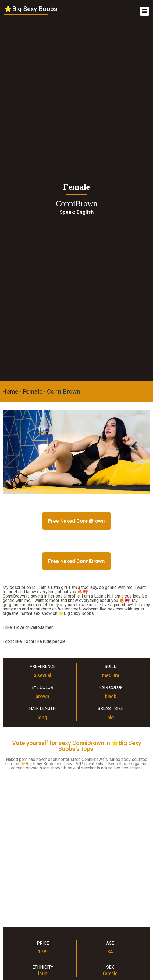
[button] (145, 11)
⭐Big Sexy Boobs (31, 9)
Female (33, 391)
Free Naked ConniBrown (76, 521)
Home (10, 391)
